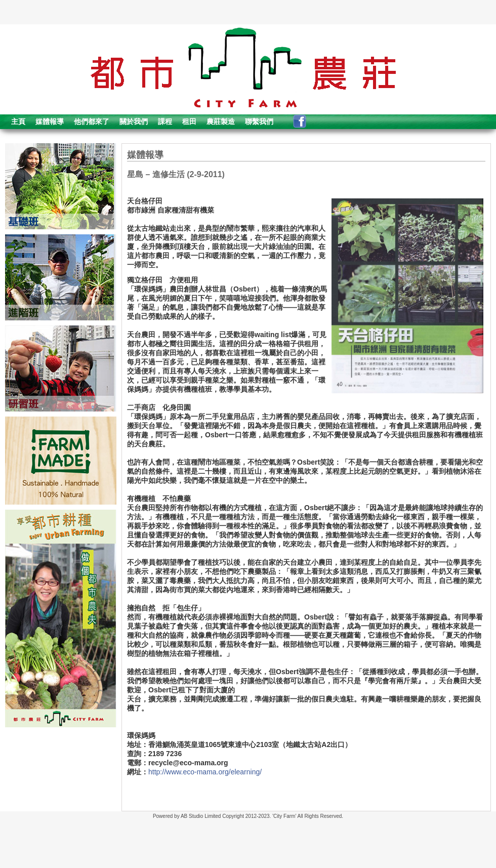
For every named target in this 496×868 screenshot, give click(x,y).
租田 (189, 121)
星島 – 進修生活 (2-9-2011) (176, 174)
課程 (165, 121)
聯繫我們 (259, 121)
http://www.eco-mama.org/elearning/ (205, 772)
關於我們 (134, 121)
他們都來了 (92, 121)
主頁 (18, 121)
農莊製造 (221, 121)
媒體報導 (50, 121)
